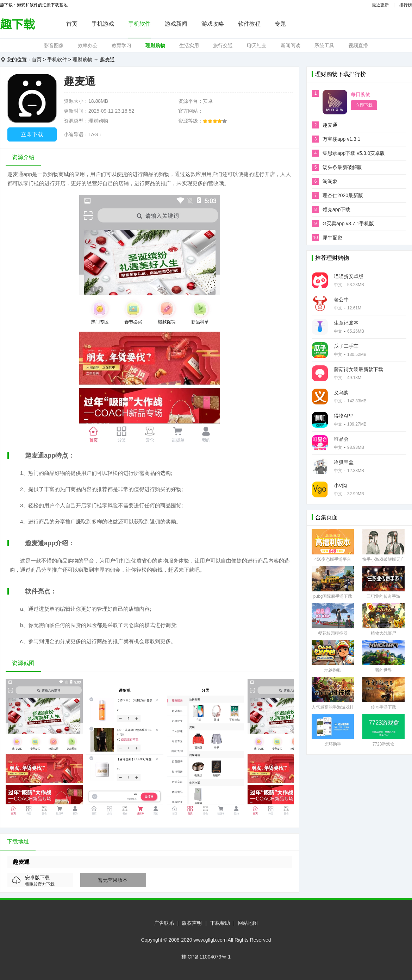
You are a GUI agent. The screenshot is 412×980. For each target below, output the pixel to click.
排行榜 (406, 5)
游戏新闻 (176, 24)
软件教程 (249, 24)
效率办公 (88, 45)
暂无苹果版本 (113, 880)
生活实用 (189, 45)
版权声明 (192, 923)
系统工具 (324, 45)
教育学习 (121, 45)
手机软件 (139, 24)
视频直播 (358, 45)
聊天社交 (257, 45)
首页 (72, 24)
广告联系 (164, 923)
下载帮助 (220, 923)
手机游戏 (103, 24)
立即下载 (32, 134)
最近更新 (380, 5)
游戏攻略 (213, 24)
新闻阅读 (291, 45)
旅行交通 (223, 45)
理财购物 (155, 45)
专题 (280, 24)
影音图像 (54, 45)
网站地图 (248, 923)
